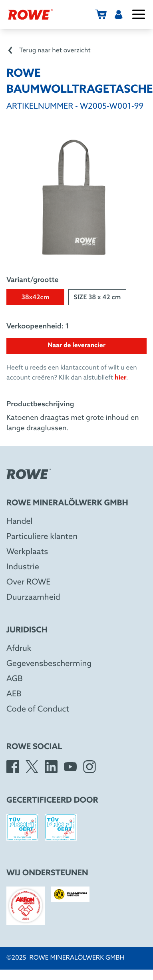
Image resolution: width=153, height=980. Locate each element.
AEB (14, 694)
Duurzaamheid (33, 598)
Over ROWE (28, 582)
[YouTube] (70, 767)
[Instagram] (89, 767)
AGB (15, 679)
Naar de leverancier (76, 346)
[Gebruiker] (119, 14)
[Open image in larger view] (77, 197)
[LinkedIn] (51, 767)
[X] (32, 767)
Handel (20, 522)
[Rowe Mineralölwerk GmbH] (30, 14)
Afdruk (19, 649)
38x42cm (36, 298)
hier (120, 378)
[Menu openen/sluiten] (139, 14)
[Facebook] (13, 767)
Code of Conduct (38, 710)
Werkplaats (27, 552)
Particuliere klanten (42, 537)
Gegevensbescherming (49, 664)
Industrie (23, 567)
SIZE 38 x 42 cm (97, 298)
